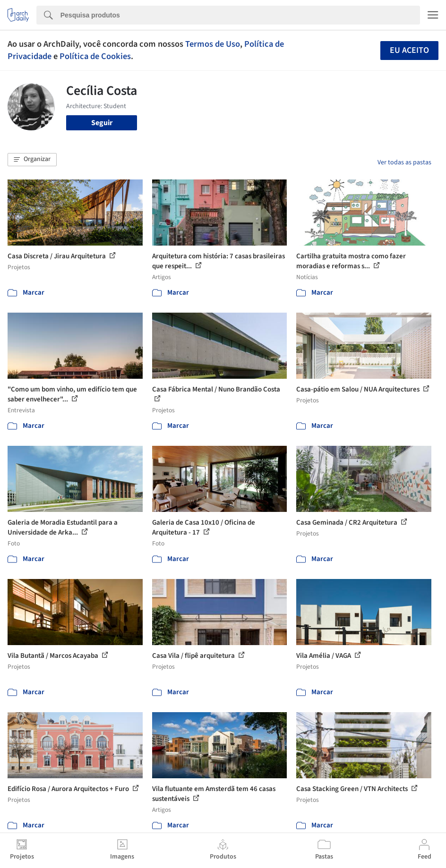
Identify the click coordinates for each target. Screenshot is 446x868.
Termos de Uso (213, 44)
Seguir (102, 123)
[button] (32, 160)
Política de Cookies (95, 56)
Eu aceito (409, 50)
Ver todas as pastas (404, 162)
